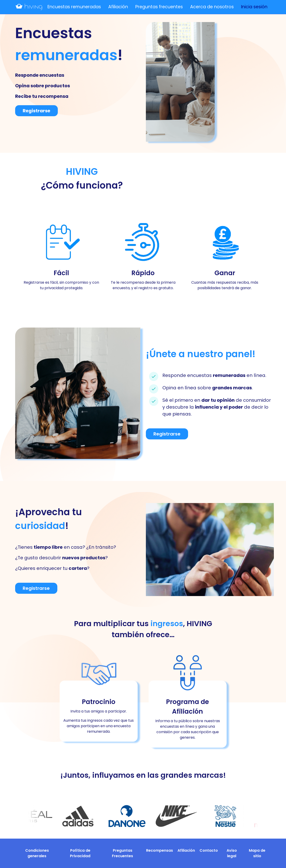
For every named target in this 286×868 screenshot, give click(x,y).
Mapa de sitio (257, 853)
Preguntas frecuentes (159, 7)
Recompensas (160, 850)
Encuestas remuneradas (74, 7)
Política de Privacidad (80, 853)
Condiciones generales (37, 853)
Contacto (209, 850)
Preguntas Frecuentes (122, 853)
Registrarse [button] (36, 111)
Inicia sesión (254, 7)
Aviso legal (232, 853)
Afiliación (118, 7)
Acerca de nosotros (212, 7)
